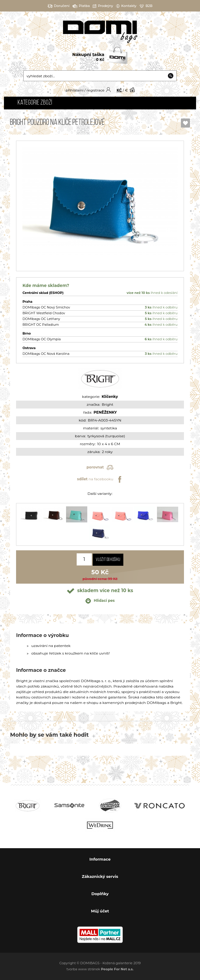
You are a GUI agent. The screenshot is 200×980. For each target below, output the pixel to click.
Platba (81, 6)
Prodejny (103, 6)
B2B (146, 6)
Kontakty (126, 6)
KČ (119, 90)
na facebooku (100, 479)
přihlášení (74, 90)
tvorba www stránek (100, 969)
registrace (95, 90)
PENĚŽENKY (105, 412)
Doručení (59, 6)
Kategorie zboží (35, 103)
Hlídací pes (100, 601)
